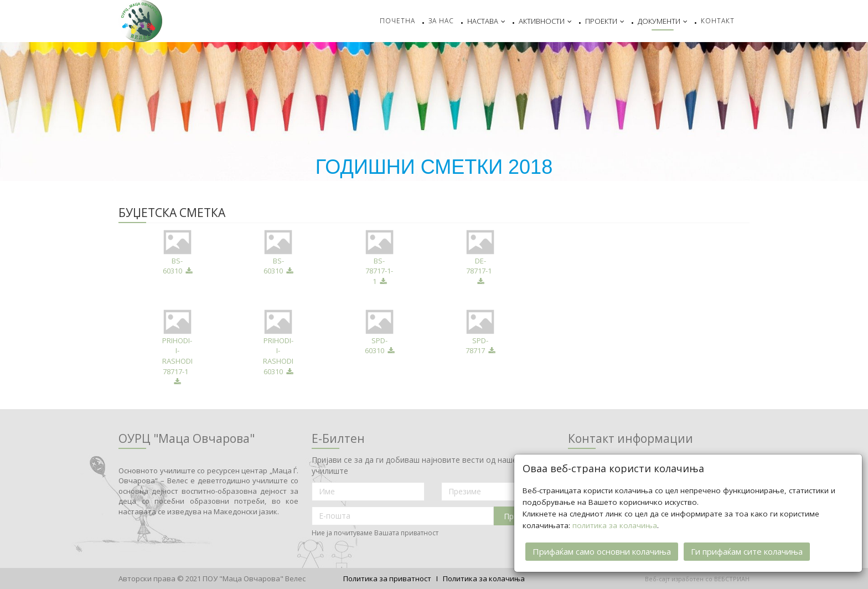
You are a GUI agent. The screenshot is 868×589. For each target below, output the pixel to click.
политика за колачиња (615, 525)
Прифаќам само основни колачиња (602, 551)
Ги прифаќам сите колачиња (747, 551)
